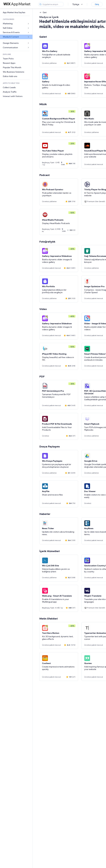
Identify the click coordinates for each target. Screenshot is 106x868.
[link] (16, 12)
